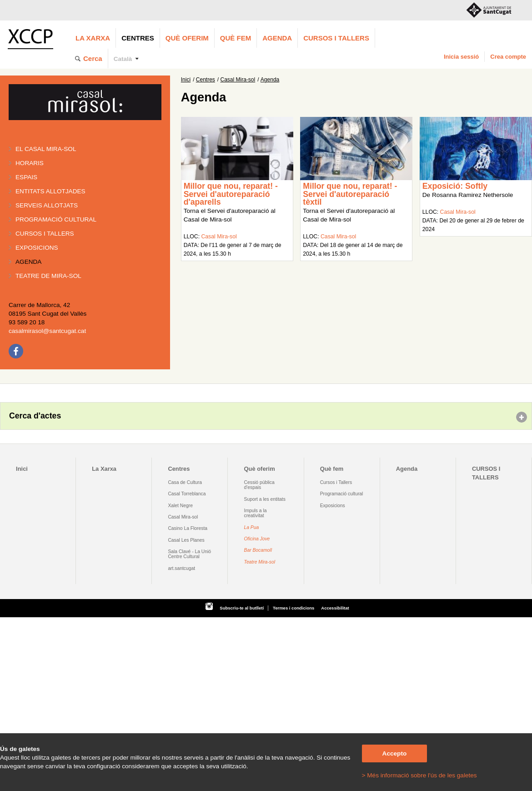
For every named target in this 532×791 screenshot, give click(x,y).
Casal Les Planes (186, 540)
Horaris (30, 163)
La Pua (252, 527)
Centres (138, 38)
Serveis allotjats (47, 205)
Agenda (277, 38)
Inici (186, 80)
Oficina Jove (257, 539)
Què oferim (187, 38)
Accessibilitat (335, 608)
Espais (26, 177)
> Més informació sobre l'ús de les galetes (419, 775)
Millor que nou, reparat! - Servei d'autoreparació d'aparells (231, 194)
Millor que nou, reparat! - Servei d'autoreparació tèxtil (350, 194)
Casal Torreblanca (187, 494)
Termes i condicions (294, 608)
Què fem (236, 38)
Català (123, 59)
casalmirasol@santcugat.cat (47, 331)
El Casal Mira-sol (46, 149)
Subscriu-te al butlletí (242, 608)
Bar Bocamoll (258, 550)
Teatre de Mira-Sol (48, 276)
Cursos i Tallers (336, 482)
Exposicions (37, 248)
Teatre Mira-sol (260, 562)
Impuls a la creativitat (256, 513)
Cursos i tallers (45, 234)
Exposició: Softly (455, 186)
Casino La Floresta (188, 528)
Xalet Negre (180, 506)
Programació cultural (56, 219)
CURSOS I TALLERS (336, 38)
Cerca (93, 58)
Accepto (395, 753)
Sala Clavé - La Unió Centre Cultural (189, 554)
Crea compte (508, 57)
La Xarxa (93, 38)
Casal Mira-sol (238, 80)
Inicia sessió (461, 57)
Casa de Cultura (185, 482)
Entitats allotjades (50, 191)
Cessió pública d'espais (259, 485)
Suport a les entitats (265, 499)
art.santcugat (181, 568)
